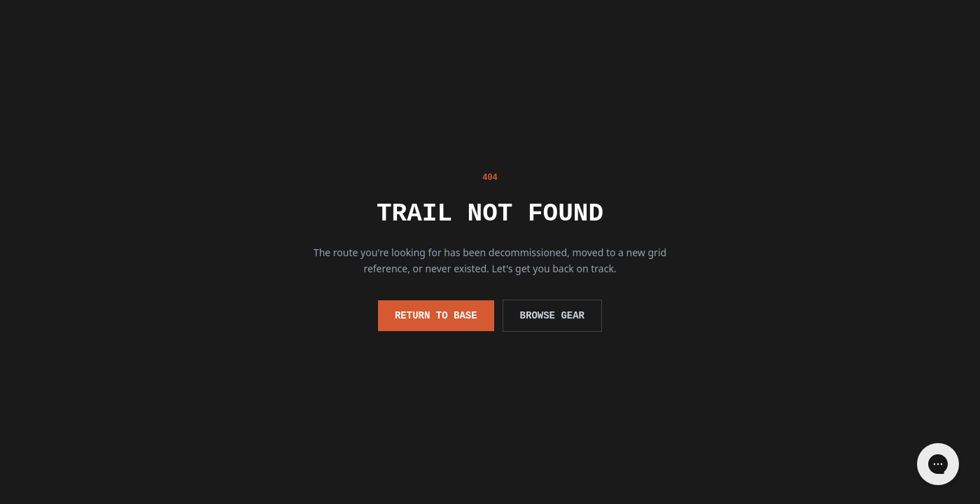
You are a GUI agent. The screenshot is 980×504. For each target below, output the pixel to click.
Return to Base (436, 315)
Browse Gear (552, 315)
